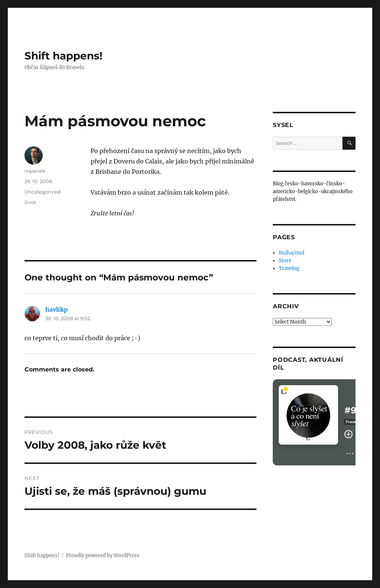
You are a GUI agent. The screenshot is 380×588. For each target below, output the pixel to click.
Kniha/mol (291, 253)
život (30, 202)
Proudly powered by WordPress (103, 555)
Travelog (289, 268)
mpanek (35, 171)
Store (285, 261)
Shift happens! (63, 56)
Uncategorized (42, 192)
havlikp (56, 309)
